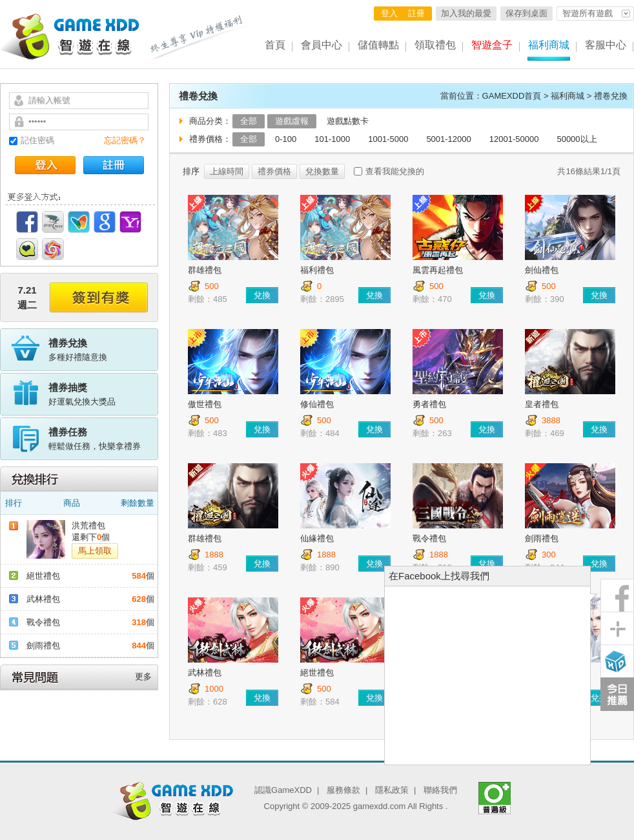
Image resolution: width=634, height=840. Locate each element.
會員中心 (322, 45)
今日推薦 (617, 694)
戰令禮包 (43, 622)
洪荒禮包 (88, 525)
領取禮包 (435, 45)
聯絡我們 (440, 790)
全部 (249, 121)
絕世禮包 (43, 576)
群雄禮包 (205, 270)
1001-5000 (388, 139)
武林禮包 (43, 599)
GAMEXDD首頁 (512, 96)
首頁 (275, 45)
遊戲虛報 (292, 121)
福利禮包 (317, 270)
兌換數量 (322, 171)
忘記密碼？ (125, 140)
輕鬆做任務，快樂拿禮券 (103, 438)
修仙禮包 (317, 404)
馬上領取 (95, 551)
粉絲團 (617, 595)
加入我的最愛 (466, 13)
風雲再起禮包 (438, 270)
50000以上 (577, 139)
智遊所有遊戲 (588, 13)
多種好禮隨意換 (103, 349)
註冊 (416, 13)
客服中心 (606, 45)
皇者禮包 (542, 404)
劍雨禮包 (43, 645)
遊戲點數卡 (348, 121)
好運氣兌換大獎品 (103, 394)
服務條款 (343, 790)
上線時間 (227, 171)
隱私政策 (392, 790)
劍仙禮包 (542, 270)
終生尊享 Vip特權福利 (200, 37)
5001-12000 (448, 139)
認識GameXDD (283, 790)
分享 (617, 628)
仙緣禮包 (317, 538)
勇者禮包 (429, 404)
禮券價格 (274, 171)
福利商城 (549, 45)
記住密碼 (37, 140)
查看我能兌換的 (395, 171)
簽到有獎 (99, 297)
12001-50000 (514, 139)
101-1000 (332, 139)
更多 (143, 676)
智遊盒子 (492, 45)
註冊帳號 (114, 165)
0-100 (286, 139)
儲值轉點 (378, 45)
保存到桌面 (527, 13)
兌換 (262, 295)
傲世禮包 (205, 404)
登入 (389, 13)
